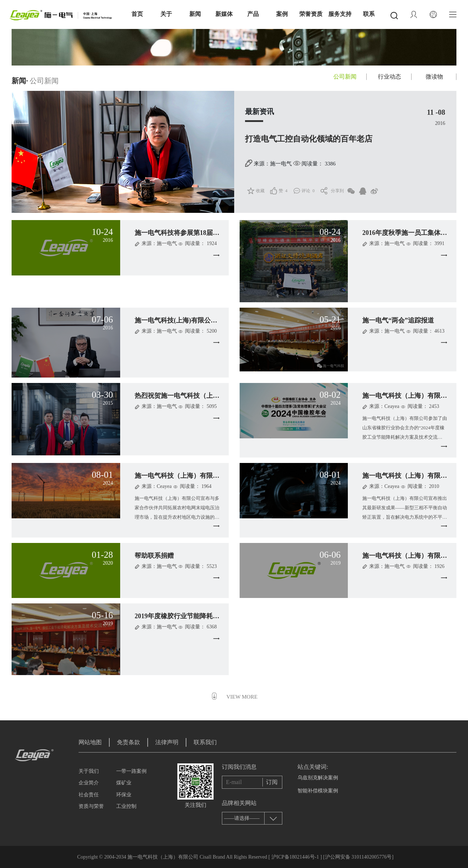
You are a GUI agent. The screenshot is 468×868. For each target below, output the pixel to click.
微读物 (434, 77)
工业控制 (126, 806)
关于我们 (89, 771)
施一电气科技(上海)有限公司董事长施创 (192, 320)
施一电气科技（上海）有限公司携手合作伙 (197, 476)
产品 (253, 14)
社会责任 (89, 795)
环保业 (124, 795)
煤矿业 (124, 783)
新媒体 (224, 14)
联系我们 (205, 742)
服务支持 (340, 14)
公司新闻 (345, 77)
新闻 (195, 14)
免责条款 (128, 742)
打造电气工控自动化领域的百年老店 (309, 139)
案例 (282, 14)
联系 (369, 14)
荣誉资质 (311, 14)
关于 (166, 14)
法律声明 (167, 742)
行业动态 (389, 77)
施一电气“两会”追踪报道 (398, 320)
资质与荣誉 (91, 806)
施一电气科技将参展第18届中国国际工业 (193, 233)
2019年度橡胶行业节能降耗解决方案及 (190, 616)
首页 (137, 14)
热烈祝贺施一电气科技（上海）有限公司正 (197, 396)
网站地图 (90, 742)
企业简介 (89, 783)
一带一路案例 (131, 771)
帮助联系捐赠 (154, 556)
